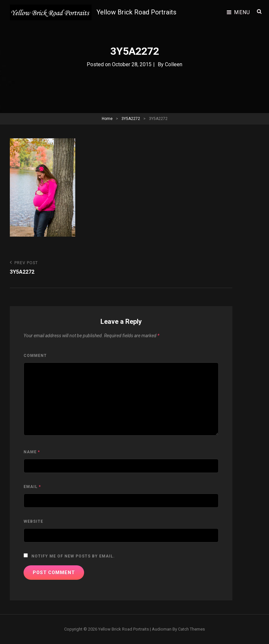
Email (32, 487)
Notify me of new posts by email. (73, 556)
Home (107, 119)
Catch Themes (191, 629)
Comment (35, 356)
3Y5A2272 (131, 119)
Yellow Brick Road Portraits (136, 12)
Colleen (174, 64)
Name (32, 452)
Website (33, 521)
